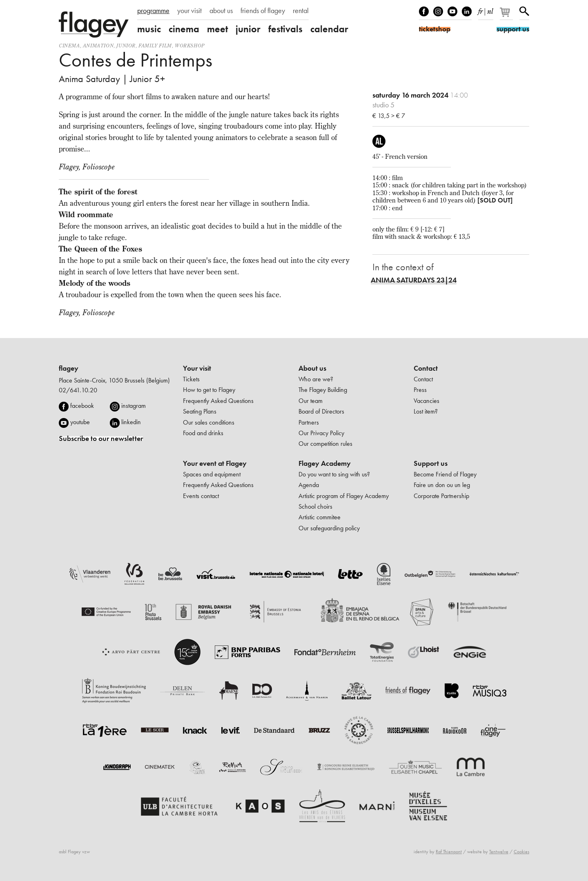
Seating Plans (200, 411)
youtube (80, 422)
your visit (189, 11)
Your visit (197, 368)
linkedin (131, 422)
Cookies (521, 852)
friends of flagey (263, 11)
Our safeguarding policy (329, 528)
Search (524, 11)
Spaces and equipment (212, 474)
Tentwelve (499, 852)
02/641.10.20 (78, 390)
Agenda (309, 485)
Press (420, 390)
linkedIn (467, 11)
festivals (285, 29)
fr (480, 10)
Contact (426, 368)
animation (98, 46)
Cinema (69, 46)
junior (248, 29)
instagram (134, 406)
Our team (311, 401)
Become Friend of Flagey (445, 474)
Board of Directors (321, 411)
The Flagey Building (323, 390)
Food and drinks (203, 433)
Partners (309, 422)
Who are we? (316, 379)
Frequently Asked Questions (218, 401)
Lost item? (426, 411)
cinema (184, 29)
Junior (126, 46)
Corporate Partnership (441, 496)
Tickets (191, 379)
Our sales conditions (209, 422)
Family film (155, 46)
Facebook (424, 11)
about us (221, 11)
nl (490, 10)
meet (217, 29)
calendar (329, 29)
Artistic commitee (320, 517)
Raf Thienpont (449, 852)
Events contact (201, 496)
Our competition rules (325, 444)
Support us (431, 463)
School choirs (315, 506)
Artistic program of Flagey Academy (344, 496)
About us (312, 368)
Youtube (452, 11)
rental (301, 11)
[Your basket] (507, 16)
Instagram (438, 11)
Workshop (190, 46)
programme (153, 11)
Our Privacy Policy (321, 433)
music (149, 29)
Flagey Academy (325, 463)
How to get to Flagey (209, 390)
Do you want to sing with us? (334, 474)
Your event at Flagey (215, 463)
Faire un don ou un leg (442, 485)
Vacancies (427, 401)
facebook (82, 406)
